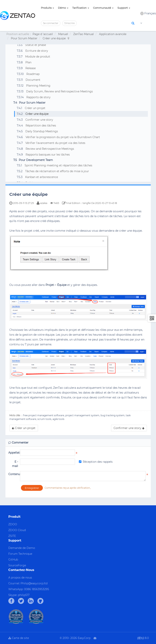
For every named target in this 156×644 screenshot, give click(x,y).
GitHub (13, 560)
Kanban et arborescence (42, 177)
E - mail (15, 464)
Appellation (13, 453)
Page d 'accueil (43, 34)
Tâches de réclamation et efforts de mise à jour (57, 171)
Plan (28, 62)
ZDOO (13, 524)
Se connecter (51, 23)
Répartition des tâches (41, 126)
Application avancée (113, 34)
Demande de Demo (22, 548)
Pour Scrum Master (24, 38)
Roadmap (33, 74)
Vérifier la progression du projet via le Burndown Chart (63, 137)
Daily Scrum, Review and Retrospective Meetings (59, 91)
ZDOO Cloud (17, 530)
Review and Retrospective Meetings (50, 149)
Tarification (81, 8)
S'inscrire (69, 23)
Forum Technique (20, 554)
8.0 (143, 638)
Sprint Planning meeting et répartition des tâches (58, 165)
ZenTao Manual (84, 34)
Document (33, 80)
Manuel (63, 34)
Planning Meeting (38, 86)
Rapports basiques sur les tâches (48, 155)
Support (124, 8)
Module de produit (38, 57)
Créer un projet (35, 108)
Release (31, 68)
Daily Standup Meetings (42, 131)
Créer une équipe (54, 38)
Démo (63, 8)
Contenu (13, 474)
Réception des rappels (96, 462)
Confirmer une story (39, 120)
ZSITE (12, 536)
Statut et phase (36, 45)
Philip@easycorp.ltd (34, 583)
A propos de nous (20, 578)
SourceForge (17, 565)
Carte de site (19, 638)
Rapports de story (38, 97)
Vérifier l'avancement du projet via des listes (55, 143)
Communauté (103, 8)
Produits (47, 8)
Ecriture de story (37, 51)
